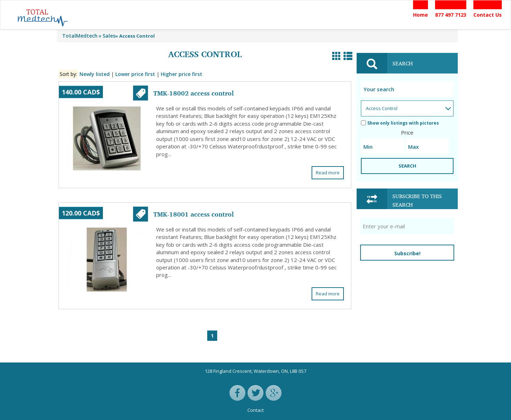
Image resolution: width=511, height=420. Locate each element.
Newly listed (95, 74)
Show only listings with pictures (400, 123)
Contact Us (488, 15)
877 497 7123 (451, 15)
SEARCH (407, 166)
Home (421, 15)
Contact (255, 410)
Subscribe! (407, 253)
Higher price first (182, 74)
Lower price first (135, 74)
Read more (328, 173)
